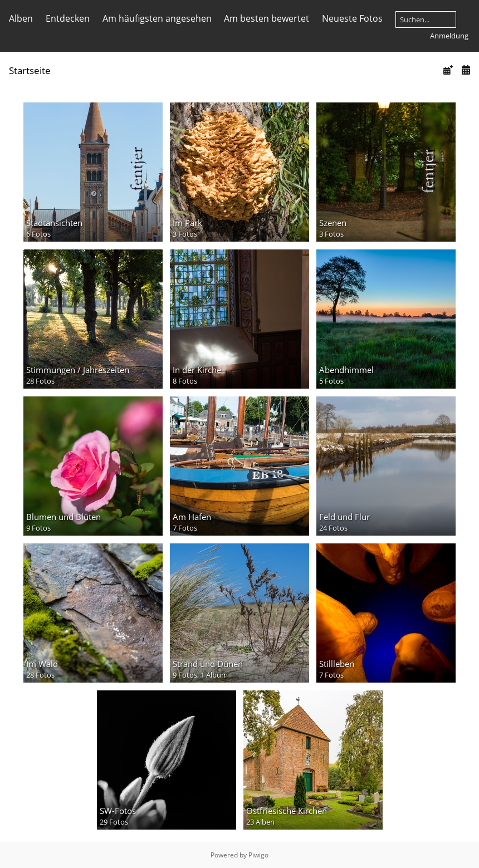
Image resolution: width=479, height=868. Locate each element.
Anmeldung (449, 36)
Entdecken (68, 18)
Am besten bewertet (267, 18)
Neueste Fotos (352, 18)
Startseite (30, 70)
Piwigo (258, 855)
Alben (21, 18)
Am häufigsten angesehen (157, 18)
